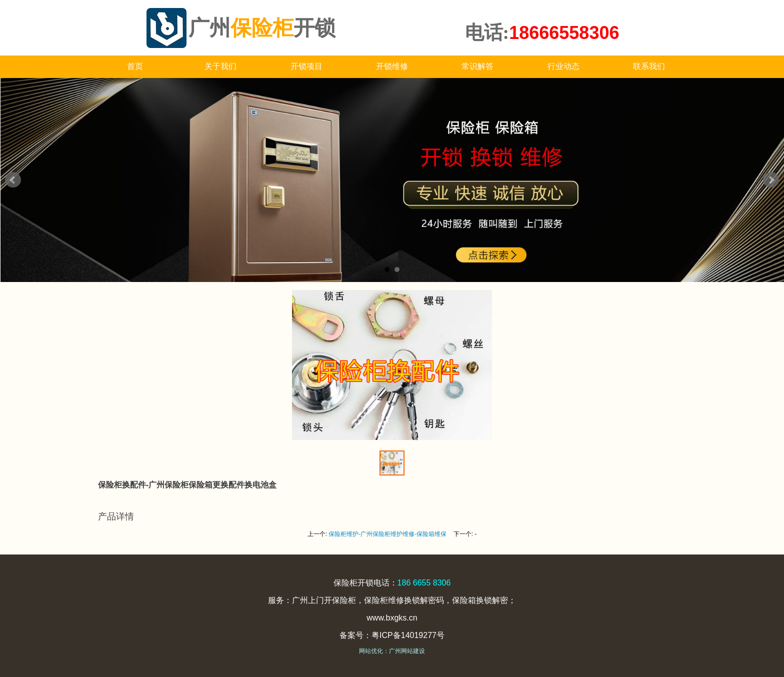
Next (771, 180)
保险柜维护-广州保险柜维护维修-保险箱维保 (387, 534)
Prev (13, 180)
